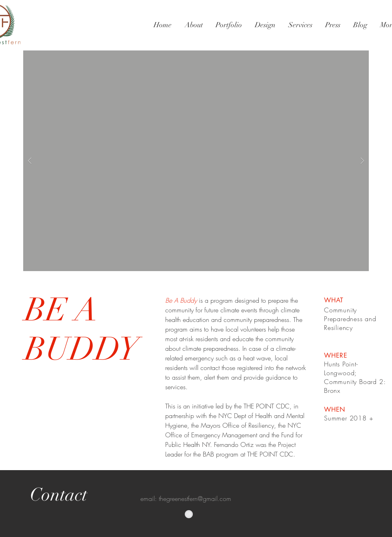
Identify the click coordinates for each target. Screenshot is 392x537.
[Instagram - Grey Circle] (189, 514)
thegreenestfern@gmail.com (195, 499)
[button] (196, 161)
